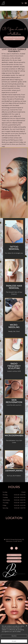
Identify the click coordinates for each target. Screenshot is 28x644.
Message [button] (14, 561)
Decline (14, 636)
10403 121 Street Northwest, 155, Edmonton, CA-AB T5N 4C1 (14, 540)
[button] (23, 3)
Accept (14, 641)
